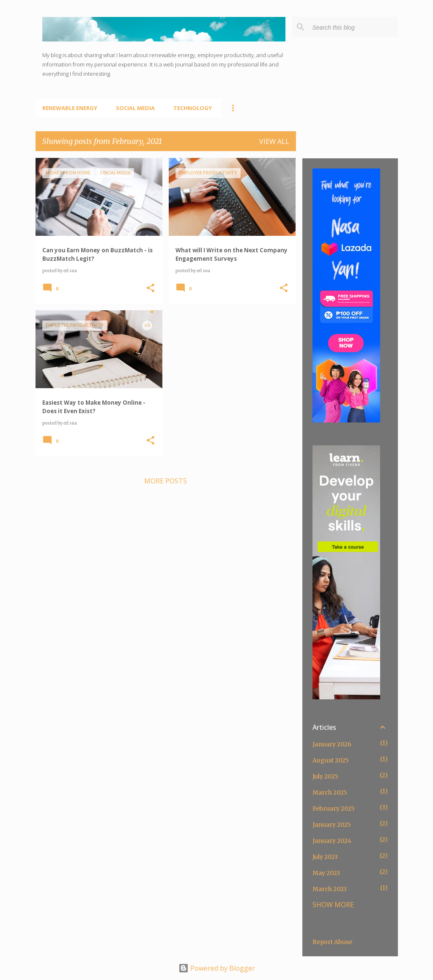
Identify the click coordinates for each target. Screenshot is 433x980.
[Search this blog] (354, 27)
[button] (151, 288)
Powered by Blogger (217, 968)
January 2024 (332, 841)
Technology (193, 108)
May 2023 (326, 873)
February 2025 (334, 809)
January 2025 (332, 825)
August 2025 (331, 760)
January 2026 (332, 744)
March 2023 (330, 889)
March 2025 (330, 792)
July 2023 (325, 857)
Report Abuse (332, 942)
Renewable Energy (70, 108)
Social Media (135, 108)
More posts (166, 481)
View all (274, 141)
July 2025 (325, 776)
